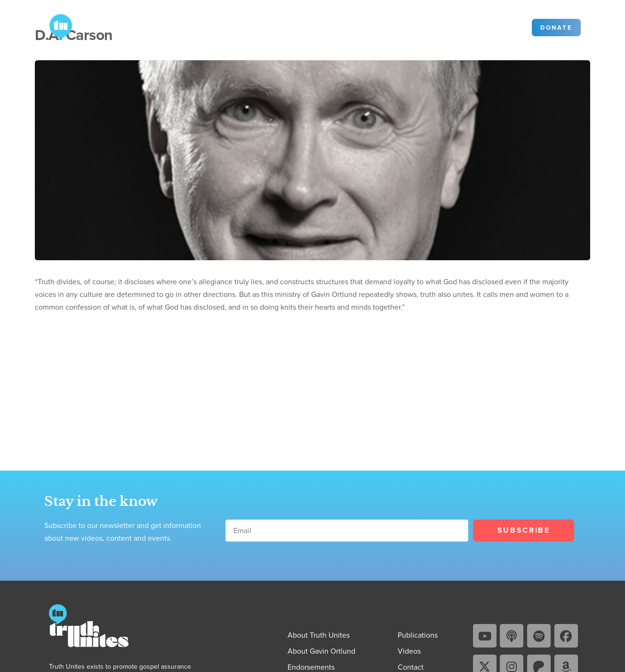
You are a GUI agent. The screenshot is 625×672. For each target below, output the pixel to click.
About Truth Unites (319, 635)
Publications (219, 27)
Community (383, 27)
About (165, 27)
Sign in (509, 27)
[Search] (475, 28)
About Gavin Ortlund (321, 651)
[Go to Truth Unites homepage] (61, 26)
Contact (338, 27)
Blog (304, 27)
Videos (272, 27)
